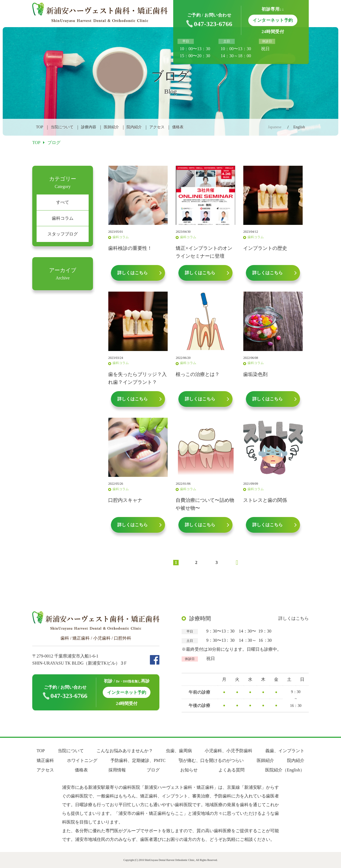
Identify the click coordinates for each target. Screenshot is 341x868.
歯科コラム (63, 218)
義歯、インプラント (285, 751)
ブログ (153, 770)
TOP (40, 127)
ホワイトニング (82, 760)
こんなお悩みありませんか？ (125, 751)
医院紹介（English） (285, 770)
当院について (62, 127)
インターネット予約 (127, 692)
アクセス (157, 127)
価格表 (178, 127)
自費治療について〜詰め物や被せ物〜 (205, 504)
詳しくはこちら (294, 618)
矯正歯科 (45, 760)
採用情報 (117, 770)
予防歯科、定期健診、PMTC (138, 760)
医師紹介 (111, 127)
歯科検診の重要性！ (130, 248)
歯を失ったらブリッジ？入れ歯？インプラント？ (137, 378)
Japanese (275, 127)
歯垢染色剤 (255, 374)
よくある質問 (231, 770)
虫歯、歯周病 (179, 751)
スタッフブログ (63, 234)
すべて (63, 202)
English (299, 127)
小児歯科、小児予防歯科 (229, 751)
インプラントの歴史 (265, 248)
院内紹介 (134, 127)
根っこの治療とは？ (198, 374)
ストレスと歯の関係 (265, 500)
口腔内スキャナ (125, 500)
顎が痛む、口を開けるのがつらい (211, 760)
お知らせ (189, 770)
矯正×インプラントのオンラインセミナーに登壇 (204, 252)
